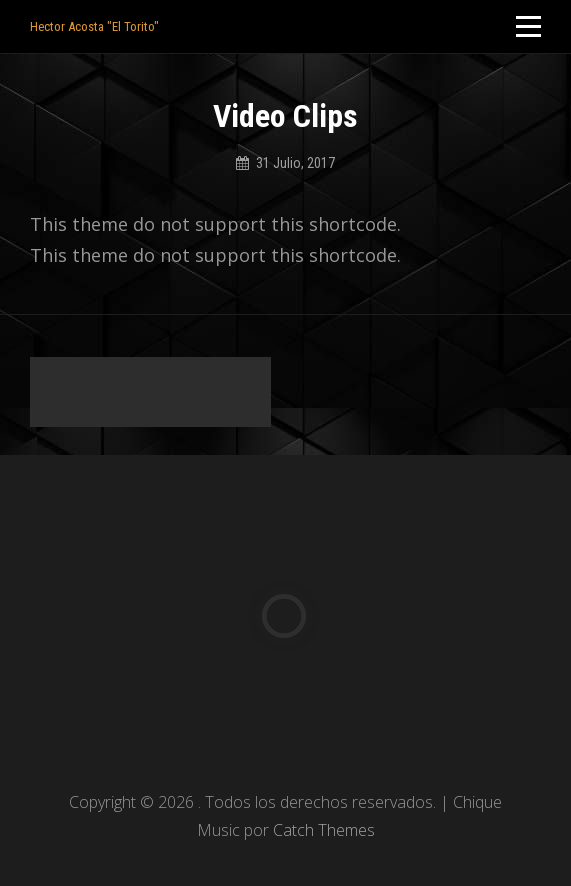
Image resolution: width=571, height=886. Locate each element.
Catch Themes (324, 830)
